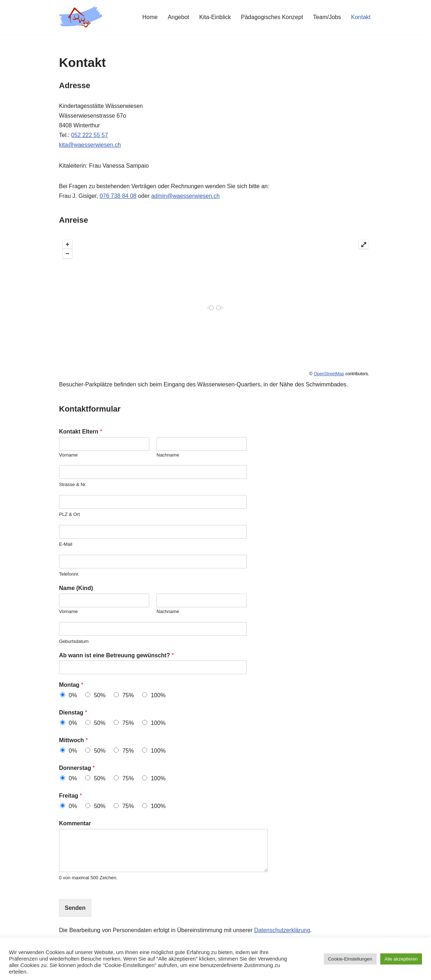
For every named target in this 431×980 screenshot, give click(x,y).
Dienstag (73, 713)
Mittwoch (73, 740)
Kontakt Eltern (81, 432)
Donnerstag (77, 768)
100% (158, 695)
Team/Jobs (327, 17)
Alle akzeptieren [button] (401, 959)
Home (150, 17)
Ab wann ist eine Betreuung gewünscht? (116, 655)
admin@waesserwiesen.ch (185, 196)
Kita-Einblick (215, 17)
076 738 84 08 (118, 196)
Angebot (178, 17)
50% (100, 695)
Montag (71, 685)
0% (73, 695)
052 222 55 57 (90, 135)
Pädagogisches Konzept (272, 17)
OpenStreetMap (329, 374)
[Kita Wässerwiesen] (81, 17)
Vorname (68, 455)
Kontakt (361, 17)
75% (128, 695)
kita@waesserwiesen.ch (90, 145)
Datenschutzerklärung (282, 930)
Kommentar (75, 823)
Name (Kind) (76, 588)
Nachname (168, 455)
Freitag (71, 796)
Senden (75, 908)
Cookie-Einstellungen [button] (350, 959)
